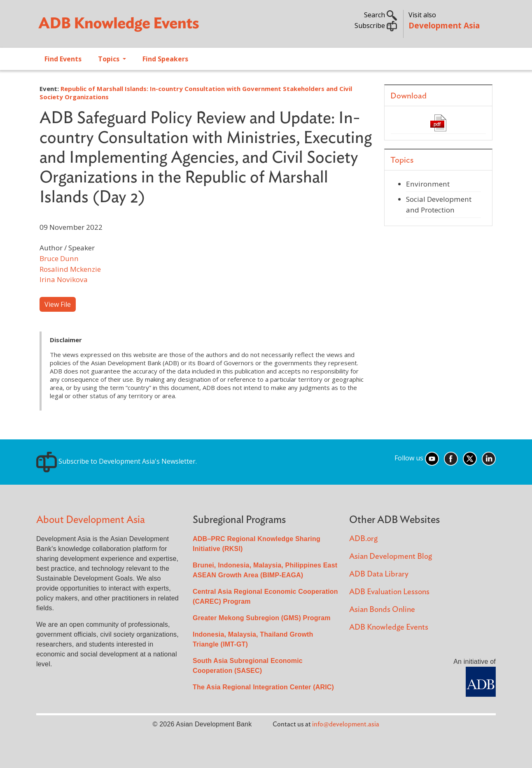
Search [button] (380, 15)
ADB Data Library (379, 574)
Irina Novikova (64, 279)
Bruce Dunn (59, 258)
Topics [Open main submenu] (110, 59)
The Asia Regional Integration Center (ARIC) (263, 687)
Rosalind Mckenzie (70, 269)
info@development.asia (346, 724)
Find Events (63, 59)
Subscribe (376, 26)
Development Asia (444, 25)
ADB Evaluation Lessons (389, 592)
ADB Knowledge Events (389, 627)
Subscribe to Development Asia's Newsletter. (117, 461)
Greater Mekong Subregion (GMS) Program (262, 618)
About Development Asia (91, 520)
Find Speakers (165, 59)
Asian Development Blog (391, 557)
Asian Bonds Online (382, 610)
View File (58, 304)
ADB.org (363, 539)
